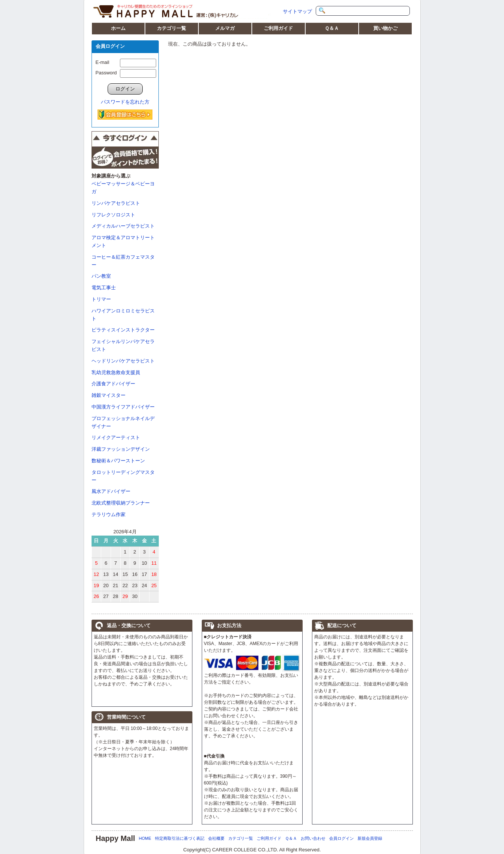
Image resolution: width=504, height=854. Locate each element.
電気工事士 (104, 288)
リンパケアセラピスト (116, 203)
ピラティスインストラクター (123, 330)
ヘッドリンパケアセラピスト (123, 361)
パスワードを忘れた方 (125, 102)
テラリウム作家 (109, 514)
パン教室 (101, 276)
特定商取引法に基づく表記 (180, 838)
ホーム (118, 28)
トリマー (101, 299)
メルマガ (225, 28)
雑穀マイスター (109, 395)
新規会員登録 (370, 838)
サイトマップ (297, 11)
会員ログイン (341, 838)
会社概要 (216, 838)
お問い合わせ (313, 838)
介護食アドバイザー (113, 384)
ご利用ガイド (278, 28)
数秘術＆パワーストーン (118, 461)
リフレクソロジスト (113, 215)
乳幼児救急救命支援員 (116, 372)
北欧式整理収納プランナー (121, 503)
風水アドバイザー (111, 491)
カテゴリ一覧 (171, 28)
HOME (145, 838)
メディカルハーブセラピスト (123, 226)
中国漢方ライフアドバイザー (123, 407)
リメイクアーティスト (116, 437)
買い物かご (385, 28)
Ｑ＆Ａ (332, 28)
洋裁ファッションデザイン (121, 449)
